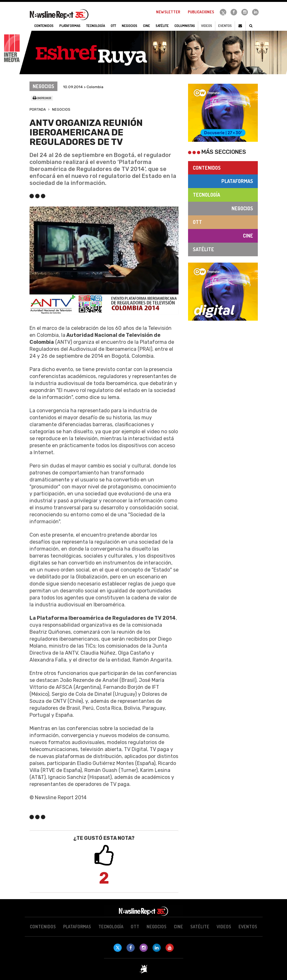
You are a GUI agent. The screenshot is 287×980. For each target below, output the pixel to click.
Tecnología (206, 195)
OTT (197, 222)
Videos (207, 26)
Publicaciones (201, 12)
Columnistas (185, 26)
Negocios (61, 110)
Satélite (203, 249)
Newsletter (168, 12)
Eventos (225, 26)
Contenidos (207, 168)
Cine (248, 236)
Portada (38, 110)
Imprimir (42, 98)
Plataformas (237, 181)
